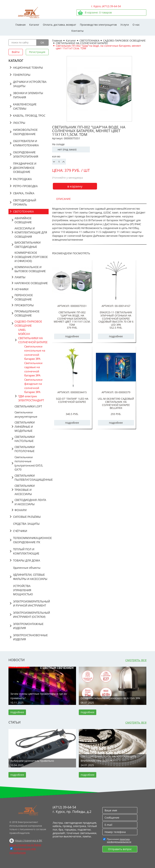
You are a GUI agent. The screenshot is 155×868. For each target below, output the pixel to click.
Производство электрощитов (98, 25)
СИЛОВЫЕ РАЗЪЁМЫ (27, 517)
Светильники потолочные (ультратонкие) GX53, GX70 (29, 463)
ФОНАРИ (21, 510)
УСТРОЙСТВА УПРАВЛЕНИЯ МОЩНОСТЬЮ (23, 590)
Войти (16, 52)
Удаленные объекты (27, 568)
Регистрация (37, 52)
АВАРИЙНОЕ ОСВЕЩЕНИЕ (23, 220)
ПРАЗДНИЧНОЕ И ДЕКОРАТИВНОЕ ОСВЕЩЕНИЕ (25, 168)
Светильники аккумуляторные (26, 414)
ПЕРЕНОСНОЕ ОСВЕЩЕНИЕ (24, 297)
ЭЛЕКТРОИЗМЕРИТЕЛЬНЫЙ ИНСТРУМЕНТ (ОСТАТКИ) (31, 615)
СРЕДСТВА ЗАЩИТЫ (26, 524)
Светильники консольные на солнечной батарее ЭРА (35, 353)
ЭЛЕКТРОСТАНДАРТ (31, 400)
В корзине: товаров (98, 12)
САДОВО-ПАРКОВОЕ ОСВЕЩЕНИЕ (28, 324)
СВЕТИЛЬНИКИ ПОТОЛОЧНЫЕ (25, 449)
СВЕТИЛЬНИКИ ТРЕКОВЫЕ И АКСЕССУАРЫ (25, 490)
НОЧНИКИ (21, 289)
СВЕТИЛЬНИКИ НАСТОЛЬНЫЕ (25, 439)
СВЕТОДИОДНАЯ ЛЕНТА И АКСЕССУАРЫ (30, 502)
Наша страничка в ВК (28, 840)
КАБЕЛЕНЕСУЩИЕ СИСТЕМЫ (25, 106)
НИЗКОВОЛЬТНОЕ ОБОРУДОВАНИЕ (25, 132)
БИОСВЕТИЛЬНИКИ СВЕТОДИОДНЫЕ (28, 245)
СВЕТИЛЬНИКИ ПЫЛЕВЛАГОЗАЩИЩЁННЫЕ (32, 478)
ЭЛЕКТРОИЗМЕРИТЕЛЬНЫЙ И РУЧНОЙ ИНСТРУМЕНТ (31, 603)
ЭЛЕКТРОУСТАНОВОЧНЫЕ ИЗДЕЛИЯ (30, 637)
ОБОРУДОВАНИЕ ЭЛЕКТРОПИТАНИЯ (26, 154)
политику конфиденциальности (119, 840)
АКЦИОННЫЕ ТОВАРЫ (28, 68)
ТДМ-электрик (28, 396)
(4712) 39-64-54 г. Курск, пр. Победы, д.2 (72, 809)
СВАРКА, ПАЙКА (24, 193)
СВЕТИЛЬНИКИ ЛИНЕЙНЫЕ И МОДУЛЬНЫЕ (25, 427)
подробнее (72, 336)
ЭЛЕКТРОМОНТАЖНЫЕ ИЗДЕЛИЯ (28, 626)
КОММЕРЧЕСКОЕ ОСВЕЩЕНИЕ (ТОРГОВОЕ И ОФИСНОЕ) (31, 257)
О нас (136, 25)
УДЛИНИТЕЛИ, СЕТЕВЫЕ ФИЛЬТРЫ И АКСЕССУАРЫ (30, 577)
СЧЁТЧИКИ (20, 531)
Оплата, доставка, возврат (60, 25)
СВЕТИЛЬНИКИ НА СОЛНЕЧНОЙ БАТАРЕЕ (33, 340)
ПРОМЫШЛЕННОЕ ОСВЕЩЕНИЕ (27, 313)
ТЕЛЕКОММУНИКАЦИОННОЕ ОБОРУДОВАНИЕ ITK (31, 540)
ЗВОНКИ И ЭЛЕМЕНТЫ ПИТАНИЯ (28, 95)
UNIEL (22, 330)
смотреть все (136, 660)
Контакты (77, 31)
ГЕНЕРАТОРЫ (22, 75)
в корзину (75, 186)
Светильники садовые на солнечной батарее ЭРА (33, 369)
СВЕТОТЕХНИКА (23, 211)
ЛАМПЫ (20, 277)
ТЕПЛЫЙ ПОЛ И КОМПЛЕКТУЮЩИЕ (26, 551)
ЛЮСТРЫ (19, 123)
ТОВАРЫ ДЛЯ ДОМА (27, 560)
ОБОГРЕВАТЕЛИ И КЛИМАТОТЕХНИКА (26, 143)
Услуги (125, 25)
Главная (21, 25)
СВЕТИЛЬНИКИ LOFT (28, 406)
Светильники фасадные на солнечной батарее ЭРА (33, 386)
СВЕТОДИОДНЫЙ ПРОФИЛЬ (25, 202)
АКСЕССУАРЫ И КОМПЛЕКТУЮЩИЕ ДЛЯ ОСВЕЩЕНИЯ (31, 232)
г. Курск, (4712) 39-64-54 (106, 6)
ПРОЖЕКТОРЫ (24, 305)
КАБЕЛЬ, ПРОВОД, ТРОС (29, 116)
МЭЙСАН (24, 334)
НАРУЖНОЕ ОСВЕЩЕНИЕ (31, 283)
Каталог (34, 25)
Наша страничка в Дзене (25, 845)
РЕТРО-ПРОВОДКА (25, 186)
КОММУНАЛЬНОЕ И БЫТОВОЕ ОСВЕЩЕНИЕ (30, 269)
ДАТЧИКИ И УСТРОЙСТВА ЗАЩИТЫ (30, 84)
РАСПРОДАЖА (22, 179)
